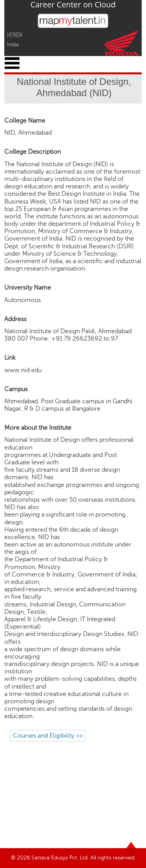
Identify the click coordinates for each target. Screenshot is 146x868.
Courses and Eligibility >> (48, 736)
